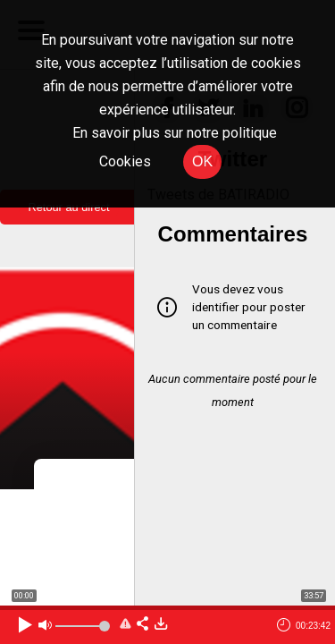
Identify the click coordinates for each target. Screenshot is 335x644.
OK (202, 161)
